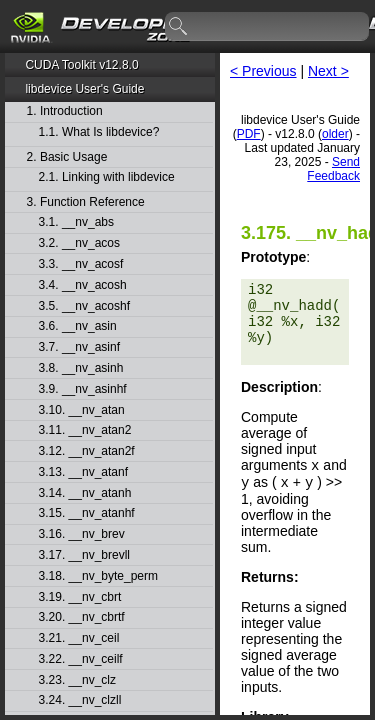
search (179, 27)
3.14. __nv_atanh (85, 493)
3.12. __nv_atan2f (87, 451)
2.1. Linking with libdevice (107, 177)
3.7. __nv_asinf (79, 347)
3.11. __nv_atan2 (85, 430)
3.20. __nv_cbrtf (82, 617)
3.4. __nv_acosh (83, 285)
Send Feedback (333, 169)
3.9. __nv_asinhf (83, 389)
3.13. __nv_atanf (83, 472)
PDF (249, 134)
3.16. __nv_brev (82, 534)
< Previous (263, 71)
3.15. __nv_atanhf (87, 513)
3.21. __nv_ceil (79, 638)
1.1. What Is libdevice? (99, 132)
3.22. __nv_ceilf (81, 659)
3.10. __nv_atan (82, 410)
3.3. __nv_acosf (81, 264)
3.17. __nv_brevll (84, 555)
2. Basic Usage (67, 157)
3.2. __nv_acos (79, 243)
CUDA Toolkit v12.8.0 (81, 65)
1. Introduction (65, 111)
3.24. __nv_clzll (80, 700)
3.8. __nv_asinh (81, 368)
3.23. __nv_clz (77, 680)
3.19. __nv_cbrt (80, 597)
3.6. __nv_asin (78, 326)
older (335, 134)
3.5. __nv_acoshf (84, 306)
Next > (328, 71)
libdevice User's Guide (84, 89)
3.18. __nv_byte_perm (98, 576)
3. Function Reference (86, 202)
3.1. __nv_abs (76, 222)
